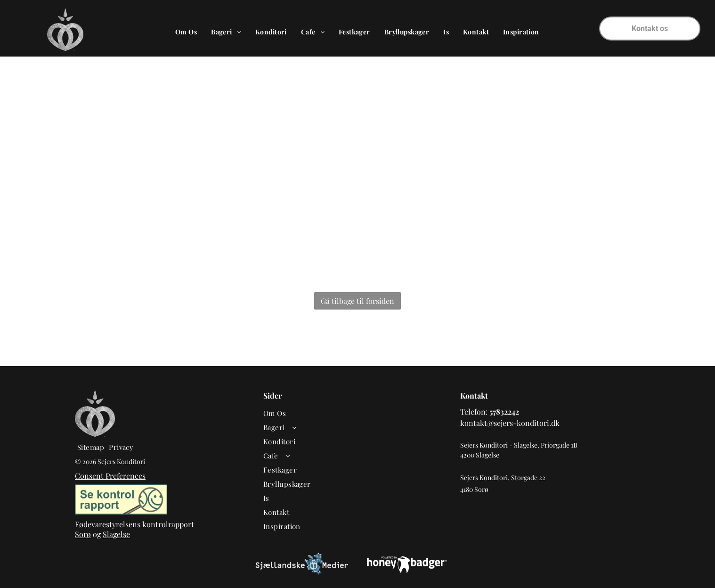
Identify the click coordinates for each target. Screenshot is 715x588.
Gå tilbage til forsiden (357, 301)
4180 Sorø (474, 489)
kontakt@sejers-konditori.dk (510, 423)
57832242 (504, 412)
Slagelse (116, 534)
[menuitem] (186, 32)
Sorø (83, 534)
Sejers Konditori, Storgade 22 (503, 478)
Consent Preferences (110, 476)
